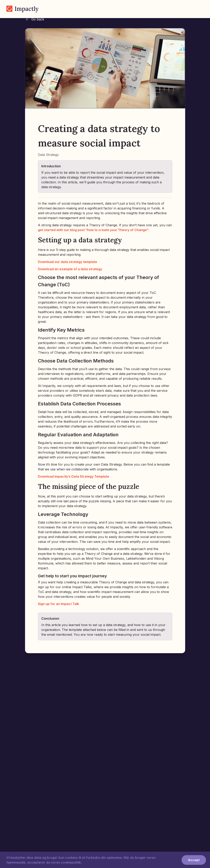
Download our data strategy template (67, 262)
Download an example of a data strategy (70, 269)
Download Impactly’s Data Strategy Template (74, 476)
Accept (194, 860)
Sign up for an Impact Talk (58, 604)
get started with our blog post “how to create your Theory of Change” (93, 230)
